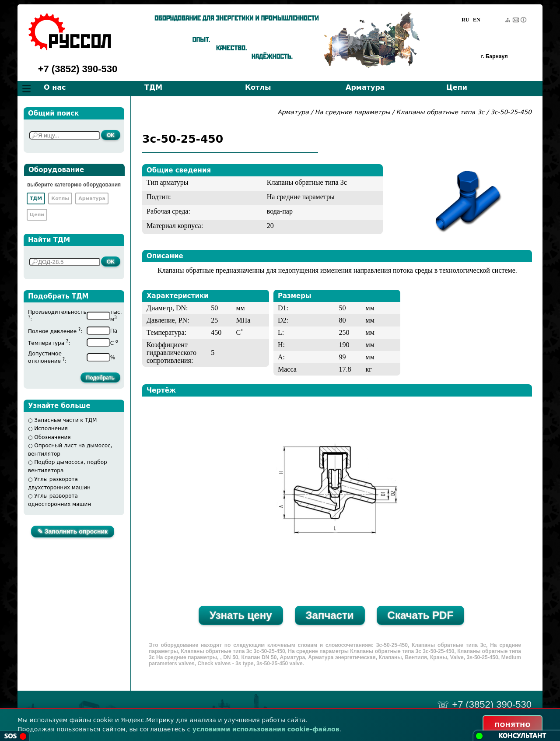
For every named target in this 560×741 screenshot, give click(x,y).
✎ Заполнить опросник (73, 531)
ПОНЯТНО (513, 725)
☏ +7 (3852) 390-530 (484, 704)
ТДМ (153, 87)
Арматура (365, 87)
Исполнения (51, 428)
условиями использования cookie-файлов (266, 729)
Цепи (457, 87)
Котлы (258, 87)
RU (465, 20)
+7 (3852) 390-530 (78, 69)
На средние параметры (353, 112)
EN (477, 20)
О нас (55, 87)
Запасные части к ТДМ (65, 420)
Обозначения (52, 437)
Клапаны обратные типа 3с (440, 112)
